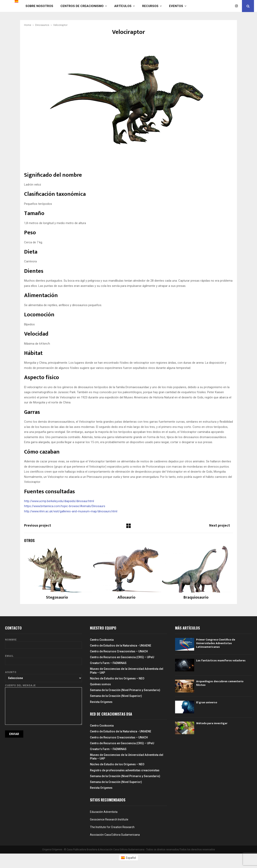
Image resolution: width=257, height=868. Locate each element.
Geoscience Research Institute (109, 819)
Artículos (123, 6)
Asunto (43, 675)
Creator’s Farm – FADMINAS (108, 663)
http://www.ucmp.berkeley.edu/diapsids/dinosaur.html (59, 501)
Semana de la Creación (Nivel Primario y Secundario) (125, 690)
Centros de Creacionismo (82, 6)
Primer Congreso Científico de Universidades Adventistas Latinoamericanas (216, 643)
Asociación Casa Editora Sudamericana (115, 835)
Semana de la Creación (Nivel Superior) (116, 696)
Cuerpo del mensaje (43, 687)
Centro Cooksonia (102, 640)
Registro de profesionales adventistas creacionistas (125, 770)
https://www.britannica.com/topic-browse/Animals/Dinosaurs (65, 506)
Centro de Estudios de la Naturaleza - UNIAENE (121, 646)
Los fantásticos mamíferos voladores (221, 660)
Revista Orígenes (101, 702)
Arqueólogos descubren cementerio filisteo (220, 683)
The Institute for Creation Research (112, 827)
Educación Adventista (104, 812)
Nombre (43, 642)
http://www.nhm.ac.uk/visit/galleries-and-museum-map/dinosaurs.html (71, 511)
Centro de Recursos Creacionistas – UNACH (119, 651)
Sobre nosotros (39, 6)
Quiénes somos (100, 684)
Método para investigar (212, 723)
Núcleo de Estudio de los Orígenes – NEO (117, 678)
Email (43, 659)
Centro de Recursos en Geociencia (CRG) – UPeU (122, 657)
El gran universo (207, 702)
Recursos (150, 6)
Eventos (176, 6)
